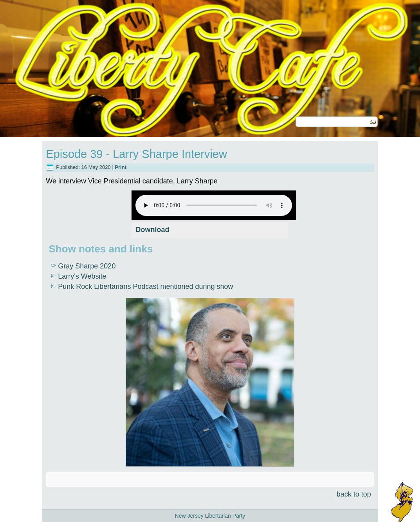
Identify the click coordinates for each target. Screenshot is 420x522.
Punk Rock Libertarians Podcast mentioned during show (145, 286)
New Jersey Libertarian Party (210, 516)
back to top (354, 494)
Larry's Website (82, 276)
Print (121, 167)
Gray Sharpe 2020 (87, 266)
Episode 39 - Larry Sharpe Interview (136, 154)
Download (152, 230)
